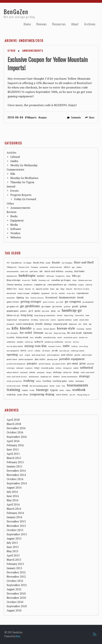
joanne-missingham (25, 324)
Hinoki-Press (39, 263)
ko (34, 329)
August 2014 (14, 488)
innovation (79, 315)
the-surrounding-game (39, 386)
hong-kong (27, 315)
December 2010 (16, 594)
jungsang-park (60, 324)
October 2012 (15, 581)
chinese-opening (14, 285)
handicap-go (72, 311)
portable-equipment (72, 359)
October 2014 (15, 479)
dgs (57, 289)
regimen (29, 368)
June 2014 (13, 496)
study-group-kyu (14, 381)
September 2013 (17, 534)
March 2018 (14, 424)
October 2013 (15, 530)
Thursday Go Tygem (22, 182)
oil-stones (46, 351)
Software (16, 229)
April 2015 (13, 454)
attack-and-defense (54, 271)
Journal (11, 186)
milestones (11, 342)
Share (92, 117)
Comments (76, 117)
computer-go (40, 285)
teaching (47, 381)
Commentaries (15, 170)
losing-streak (22, 337)
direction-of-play (82, 289)
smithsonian (34, 377)
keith (85, 324)
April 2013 (13, 555)
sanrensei (24, 372)
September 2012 (17, 585)
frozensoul (51, 298)
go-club (60, 302)
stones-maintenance (69, 377)
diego (62, 289)
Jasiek (48, 263)
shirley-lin (67, 372)
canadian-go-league (61, 280)
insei (87, 315)
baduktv (41, 276)
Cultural (15, 157)
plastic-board (12, 359)
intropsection (24, 320)
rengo (37, 368)
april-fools (34, 271)
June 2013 (13, 547)
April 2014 (13, 504)
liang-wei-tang (60, 333)
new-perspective (13, 351)
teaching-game (60, 381)
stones (56, 376)
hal (59, 311)
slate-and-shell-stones (17, 377)
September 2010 (17, 606)
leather (89, 329)
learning (80, 329)
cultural (89, 285)
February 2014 (15, 513)
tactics (38, 381)
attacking (69, 271)
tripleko (25, 390)
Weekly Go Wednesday (24, 165)
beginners (60, 276)
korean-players (49, 329)
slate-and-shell (87, 372)
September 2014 (17, 483)
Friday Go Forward (25, 199)
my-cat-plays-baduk (15, 346)
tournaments (77, 385)
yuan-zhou (23, 394)
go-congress (73, 301)
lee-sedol (26, 333)
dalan (21, 289)
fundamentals (67, 297)
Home (27, 24)
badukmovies (12, 276)
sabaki (76, 368)
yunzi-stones (62, 395)
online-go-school (78, 351)
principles (32, 363)
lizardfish (11, 337)
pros (83, 363)
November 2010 (16, 598)
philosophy (87, 355)
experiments (83, 293)
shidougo (57, 372)
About (75, 24)
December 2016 (16, 428)
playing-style (52, 359)
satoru (32, 372)
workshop (11, 394)
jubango (48, 324)
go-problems (30, 306)
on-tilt (55, 351)
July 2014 (12, 492)
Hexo (18, 636)
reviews (58, 368)
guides (37, 311)
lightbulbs (88, 333)
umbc (62, 390)
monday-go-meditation (54, 342)
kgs (90, 324)
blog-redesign (13, 280)
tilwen (52, 386)
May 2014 (12, 500)
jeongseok (10, 324)
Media (14, 225)
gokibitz (23, 311)
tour (63, 386)
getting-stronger (31, 302)
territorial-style (14, 386)
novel (30, 351)
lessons (38, 333)
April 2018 (13, 420)
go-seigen (46, 306)
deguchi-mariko (42, 289)
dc (33, 289)
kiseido (26, 328)
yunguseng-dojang (42, 394)
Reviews (42, 24)
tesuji (25, 386)
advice (67, 267)
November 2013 (16, 526)
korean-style (66, 328)
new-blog (84, 346)
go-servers (57, 306)
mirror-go (29, 342)
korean (39, 329)
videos (68, 390)
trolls (32, 390)
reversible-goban (47, 368)
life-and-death (74, 333)
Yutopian (34, 267)
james (53, 320)
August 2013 (14, 539)
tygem (54, 390)
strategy (84, 376)
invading (34, 320)
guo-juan (46, 311)
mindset (20, 342)
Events (15, 191)
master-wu (83, 337)
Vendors (15, 233)
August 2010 (14, 610)
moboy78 (39, 342)
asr (41, 271)
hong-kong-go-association (45, 315)
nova (23, 350)
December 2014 (16, 471)
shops (76, 372)
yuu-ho (72, 395)
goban (83, 306)
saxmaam (41, 372)
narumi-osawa (55, 346)
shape (49, 372)
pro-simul (73, 363)
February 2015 (15, 462)
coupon (43, 117)
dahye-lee (12, 289)
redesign (11, 368)
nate (66, 346)
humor (60, 315)
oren (21, 355)
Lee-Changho (67, 263)
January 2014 (14, 517)
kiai (8, 329)
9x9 (8, 263)
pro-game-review (59, 364)
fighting (20, 298)
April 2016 (13, 441)
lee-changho (12, 333)
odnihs (37, 351)
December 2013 (16, 521)
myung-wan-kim (35, 346)
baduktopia (27, 276)
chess (74, 280)
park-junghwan (53, 355)
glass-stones (49, 302)
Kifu (13, 174)
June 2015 (13, 449)
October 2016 (15, 432)
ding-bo (69, 289)
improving (69, 315)
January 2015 (14, 466)
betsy (68, 276)
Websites (16, 237)
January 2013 (14, 568)
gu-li (31, 311)
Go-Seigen (27, 263)
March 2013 (14, 560)
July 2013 (12, 543)
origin (27, 355)
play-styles (40, 359)
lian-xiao (49, 333)
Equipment (17, 220)
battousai (50, 276)
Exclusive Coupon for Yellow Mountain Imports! (48, 63)
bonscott (26, 280)
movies (68, 342)
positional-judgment (16, 364)
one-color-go (64, 351)
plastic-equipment (26, 359)
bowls (34, 280)
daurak (28, 289)
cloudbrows (28, 285)
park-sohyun (67, 355)
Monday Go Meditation (24, 178)
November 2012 (16, 577)
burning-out (44, 280)
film (27, 298)
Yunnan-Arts (24, 267)
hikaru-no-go (13, 315)
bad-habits (79, 271)
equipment (45, 293)
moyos (76, 342)
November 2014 (16, 475)
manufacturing (50, 337)
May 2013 (12, 551)
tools (58, 386)
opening (12, 355)
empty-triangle (24, 293)
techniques (80, 381)
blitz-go (76, 276)
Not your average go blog (19, 17)
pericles (77, 355)
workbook (79, 390)
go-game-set (13, 306)
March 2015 (14, 458)
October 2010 (15, 602)
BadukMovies (16, 263)
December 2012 (16, 572)
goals (75, 306)
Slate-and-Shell (84, 262)
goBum (67, 306)
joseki (39, 324)
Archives (90, 24)
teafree (71, 381)
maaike (38, 337)
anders (79, 267)
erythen (62, 293)
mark (60, 337)
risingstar (67, 368)
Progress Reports (21, 195)
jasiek (76, 320)
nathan (74, 346)
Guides (14, 161)
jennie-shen (84, 320)
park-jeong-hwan (39, 355)
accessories (44, 267)
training (13, 390)
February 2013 (15, 564)
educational (11, 293)
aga (73, 267)
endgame (35, 293)
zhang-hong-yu (83, 395)
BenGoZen (16, 11)
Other (12, 51)
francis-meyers (37, 298)
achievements (56, 267)
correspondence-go (57, 284)
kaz (80, 324)
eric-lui (54, 293)
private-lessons (45, 364)
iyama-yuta (44, 320)
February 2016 (15, 445)
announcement (13, 271)
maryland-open (70, 337)
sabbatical (87, 368)
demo (52, 289)
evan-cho (71, 293)
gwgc (53, 311)
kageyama (73, 324)
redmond (20, 368)
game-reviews (13, 302)
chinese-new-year (85, 280)
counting (72, 285)
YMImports (32, 117)
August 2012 (14, 589)
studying (29, 381)
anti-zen (24, 271)
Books (14, 216)
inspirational (12, 320)
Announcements (33, 51)
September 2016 (17, 437)
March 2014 (14, 509)
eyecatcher (11, 298)
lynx (32, 337)
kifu (15, 328)
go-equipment (88, 302)
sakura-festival (13, 372)
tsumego (42, 390)
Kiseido (56, 262)
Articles (11, 153)
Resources (59, 24)
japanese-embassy (65, 320)
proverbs (91, 364)
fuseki (80, 298)
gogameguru (13, 311)
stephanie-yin (46, 377)
